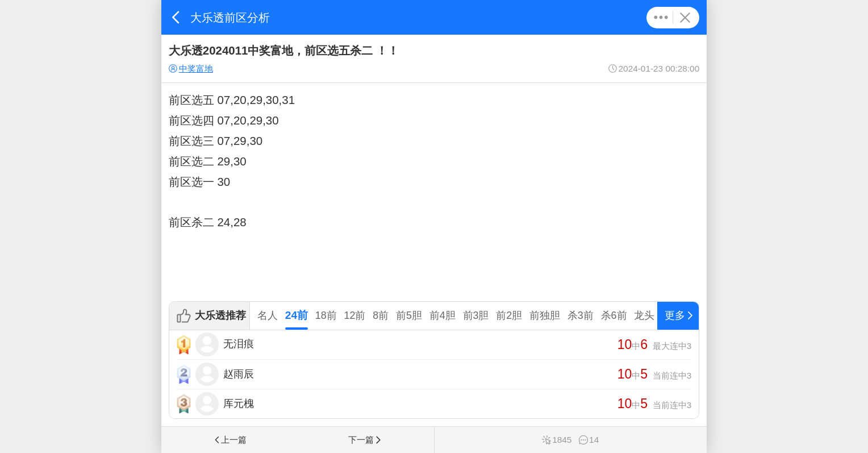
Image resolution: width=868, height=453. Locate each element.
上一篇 (229, 440)
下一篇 (365, 440)
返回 (176, 17)
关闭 (685, 18)
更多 (661, 18)
